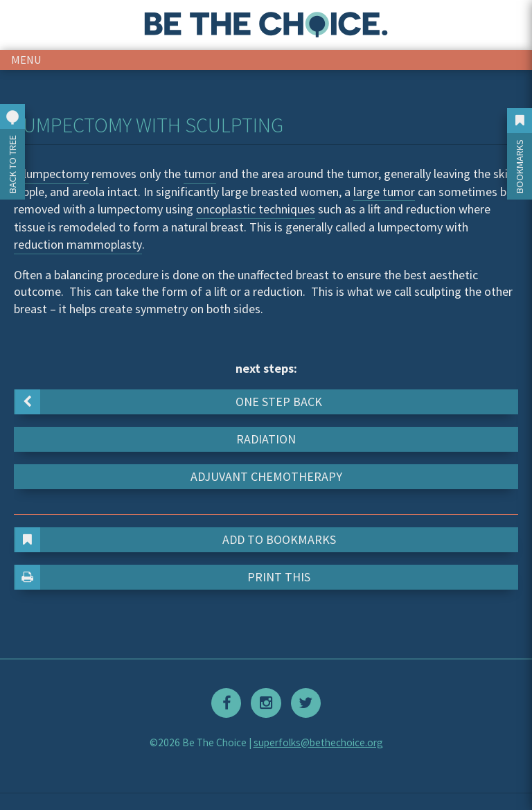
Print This (163, 577)
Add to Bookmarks (176, 540)
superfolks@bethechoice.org (318, 742)
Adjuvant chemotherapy (266, 476)
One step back (169, 402)
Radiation (266, 439)
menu (26, 60)
